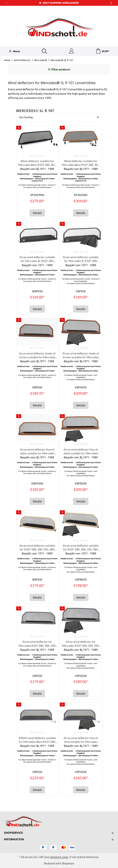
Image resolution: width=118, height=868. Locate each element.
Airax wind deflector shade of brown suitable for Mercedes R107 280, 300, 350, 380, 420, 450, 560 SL (37, 357)
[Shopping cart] (102, 52)
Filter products (59, 70)
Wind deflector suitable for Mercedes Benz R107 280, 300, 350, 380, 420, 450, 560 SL (37, 164)
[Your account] (71, 52)
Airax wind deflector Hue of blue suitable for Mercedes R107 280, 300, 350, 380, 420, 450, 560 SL (81, 744)
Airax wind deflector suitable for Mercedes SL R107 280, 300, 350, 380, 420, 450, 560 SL (37, 261)
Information (14, 839)
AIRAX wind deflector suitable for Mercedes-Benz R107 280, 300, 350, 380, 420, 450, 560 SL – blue (37, 744)
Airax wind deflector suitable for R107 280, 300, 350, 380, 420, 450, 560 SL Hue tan (37, 550)
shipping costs (59, 857)
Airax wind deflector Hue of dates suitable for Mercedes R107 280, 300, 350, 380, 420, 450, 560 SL (37, 454)
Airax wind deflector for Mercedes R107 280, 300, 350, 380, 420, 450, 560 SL (37, 647)
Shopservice (13, 833)
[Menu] (14, 52)
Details (37, 214)
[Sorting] (59, 118)
